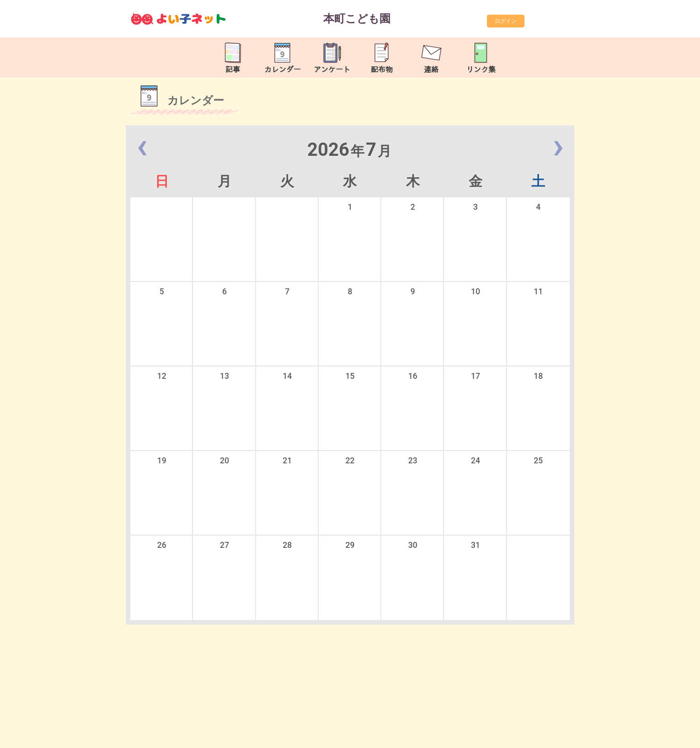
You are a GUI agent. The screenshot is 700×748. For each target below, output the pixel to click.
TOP (663, 736)
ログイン (506, 21)
